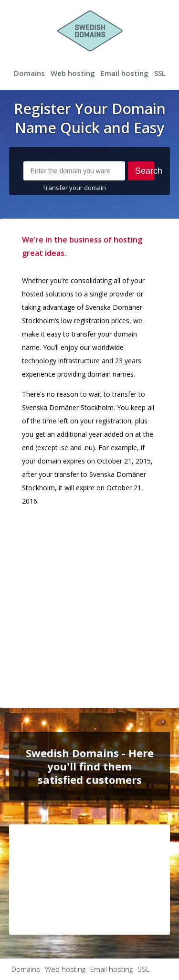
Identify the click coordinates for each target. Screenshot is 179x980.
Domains (29, 73)
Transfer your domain (74, 188)
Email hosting (125, 73)
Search (145, 171)
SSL (160, 73)
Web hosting (73, 73)
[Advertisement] (89, 604)
